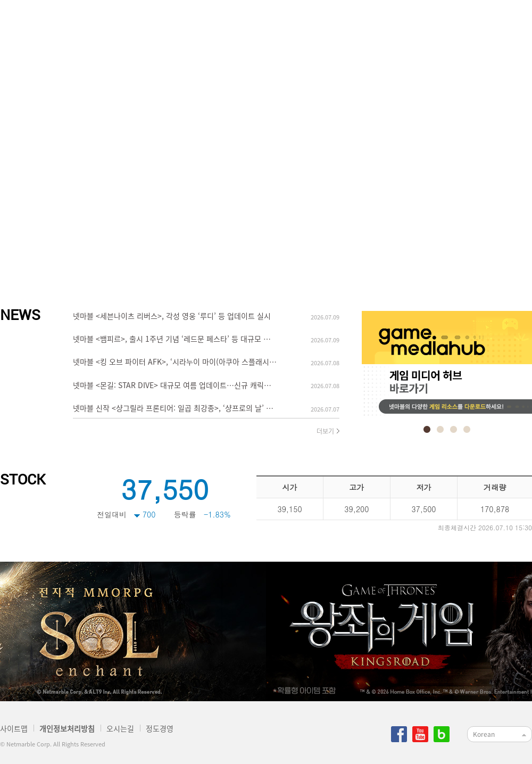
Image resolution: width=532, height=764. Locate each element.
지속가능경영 (415, 30)
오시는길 (120, 728)
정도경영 (340, 30)
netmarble (54, 30)
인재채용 (277, 30)
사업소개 (213, 30)
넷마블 (144, 30)
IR (479, 30)
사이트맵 (14, 728)
